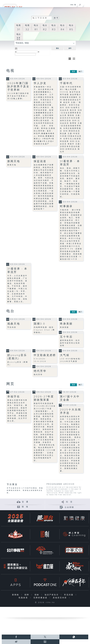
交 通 (25, 502)
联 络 (25, 507)
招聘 (27, 595)
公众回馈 (69, 507)
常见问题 (69, 595)
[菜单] (87, 4)
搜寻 (70, 48)
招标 (37, 595)
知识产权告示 (52, 595)
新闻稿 (16, 595)
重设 (57, 48)
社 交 (69, 502)
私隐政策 (24, 598)
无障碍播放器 (41, 598)
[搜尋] (80, 4)
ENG (72, 5)
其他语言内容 (60, 598)
